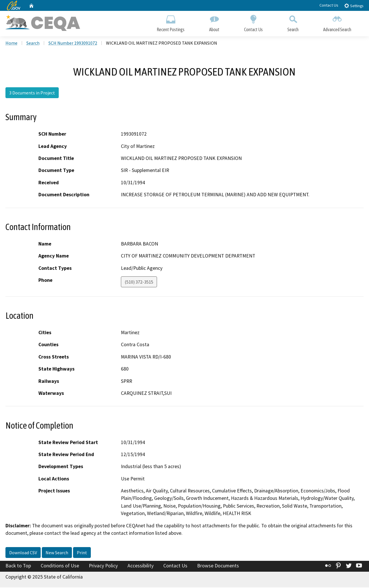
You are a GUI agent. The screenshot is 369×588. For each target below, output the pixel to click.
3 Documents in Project (32, 93)
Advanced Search (337, 22)
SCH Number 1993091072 (73, 43)
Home (11, 43)
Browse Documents (218, 566)
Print (82, 553)
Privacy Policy (103, 566)
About (214, 22)
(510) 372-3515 (139, 282)
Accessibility (141, 566)
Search (293, 22)
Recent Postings (171, 22)
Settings (354, 6)
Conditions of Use (60, 566)
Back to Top (18, 566)
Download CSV (23, 553)
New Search (57, 553)
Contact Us (329, 5)
